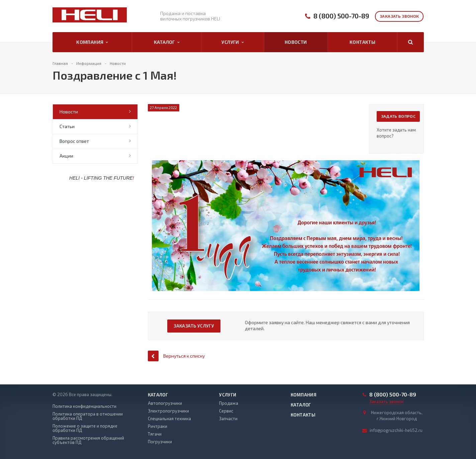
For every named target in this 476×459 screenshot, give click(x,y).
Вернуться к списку (176, 356)
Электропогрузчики (168, 411)
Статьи (67, 126)
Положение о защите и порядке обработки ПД (85, 428)
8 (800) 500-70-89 (341, 16)
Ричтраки (158, 426)
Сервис (226, 411)
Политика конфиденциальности (84, 406)
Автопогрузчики (165, 403)
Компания (92, 42)
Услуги (232, 42)
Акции (66, 156)
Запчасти (228, 419)
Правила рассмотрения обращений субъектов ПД (88, 440)
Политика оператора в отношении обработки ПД (88, 416)
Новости (296, 42)
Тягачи (155, 434)
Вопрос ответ (74, 141)
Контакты (362, 42)
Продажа (229, 403)
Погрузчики (160, 442)
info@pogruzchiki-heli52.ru (396, 430)
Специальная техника (169, 419)
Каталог (167, 42)
